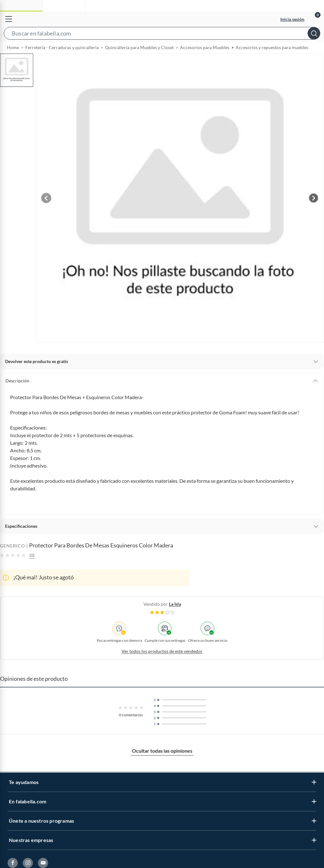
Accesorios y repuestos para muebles (272, 62)
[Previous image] (46, 213)
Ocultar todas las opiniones (162, 765)
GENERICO (12, 560)
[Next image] (314, 213)
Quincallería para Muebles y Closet (139, 62)
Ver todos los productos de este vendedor (162, 666)
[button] (162, 35)
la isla (175, 619)
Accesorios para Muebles (205, 62)
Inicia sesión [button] (292, 19)
